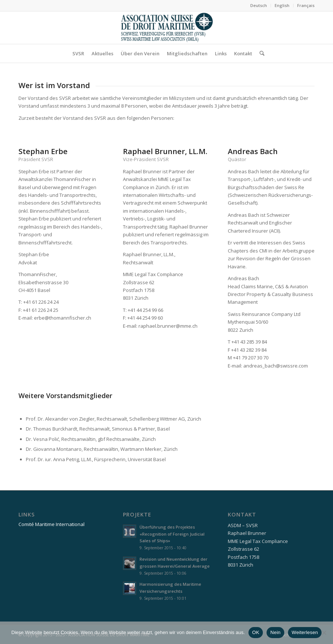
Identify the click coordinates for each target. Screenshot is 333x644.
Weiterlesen (305, 632)
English (282, 5)
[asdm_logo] (166, 28)
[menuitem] (259, 6)
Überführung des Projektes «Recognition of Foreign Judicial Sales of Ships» (172, 534)
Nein (275, 632)
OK (256, 632)
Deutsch (259, 5)
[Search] (260, 53)
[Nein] (324, 633)
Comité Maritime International (52, 524)
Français (306, 5)
